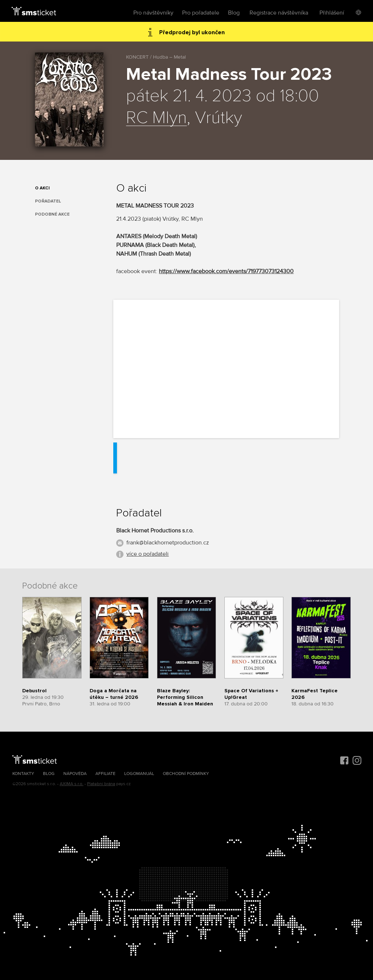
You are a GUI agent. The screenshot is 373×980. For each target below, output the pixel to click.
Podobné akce (52, 214)
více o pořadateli (148, 554)
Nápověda (75, 774)
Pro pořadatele (201, 13)
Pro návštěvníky (153, 13)
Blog (234, 13)
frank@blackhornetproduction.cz (168, 543)
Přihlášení (332, 13)
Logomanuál (139, 774)
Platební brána (101, 784)
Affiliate (105, 774)
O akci (42, 188)
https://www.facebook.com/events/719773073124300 (226, 271)
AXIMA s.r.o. (72, 784)
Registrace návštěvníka (279, 13)
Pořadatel (48, 201)
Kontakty (23, 774)
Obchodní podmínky (186, 774)
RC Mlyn (156, 118)
